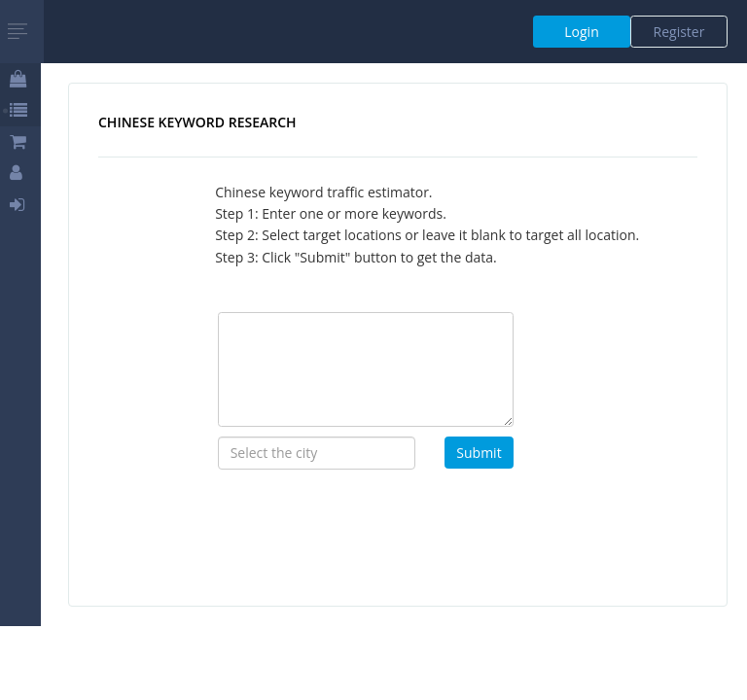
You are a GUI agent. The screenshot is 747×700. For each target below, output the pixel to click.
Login (581, 32)
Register (679, 32)
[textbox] (317, 453)
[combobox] (317, 453)
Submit (479, 453)
